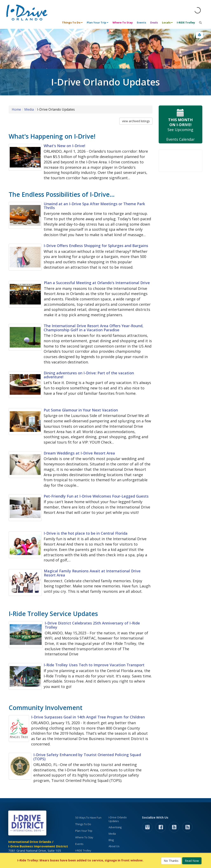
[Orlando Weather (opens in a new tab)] (198, 10)
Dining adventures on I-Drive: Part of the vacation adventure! (89, 375)
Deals (154, 22)
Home (16, 109)
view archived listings (136, 121)
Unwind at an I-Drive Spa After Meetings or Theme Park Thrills (94, 206)
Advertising (115, 827)
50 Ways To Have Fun (88, 818)
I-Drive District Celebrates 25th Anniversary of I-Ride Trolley (92, 625)
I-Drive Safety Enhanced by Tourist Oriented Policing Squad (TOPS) (87, 757)
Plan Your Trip (84, 831)
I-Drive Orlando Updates (118, 819)
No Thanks (171, 861)
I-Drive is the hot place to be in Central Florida (86, 533)
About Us (114, 846)
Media (29, 109)
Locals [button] (167, 22)
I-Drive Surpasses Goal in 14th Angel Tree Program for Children (88, 717)
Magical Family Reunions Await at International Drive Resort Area (92, 573)
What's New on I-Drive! (64, 146)
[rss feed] (187, 827)
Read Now (192, 861)
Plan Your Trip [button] (98, 22)
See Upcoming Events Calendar (181, 125)
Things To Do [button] (72, 22)
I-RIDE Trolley (186, 22)
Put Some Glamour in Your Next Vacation (81, 410)
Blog (111, 840)
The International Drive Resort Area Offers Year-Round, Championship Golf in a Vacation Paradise (94, 328)
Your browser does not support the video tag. (181, 161)
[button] (199, 35)
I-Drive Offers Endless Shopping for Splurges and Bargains (96, 246)
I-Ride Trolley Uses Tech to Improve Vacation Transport (94, 665)
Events (141, 22)
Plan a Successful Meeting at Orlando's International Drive (97, 283)
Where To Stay (123, 22)
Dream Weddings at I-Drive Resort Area (79, 453)
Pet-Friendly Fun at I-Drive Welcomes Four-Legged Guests (96, 496)
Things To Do (83, 824)
